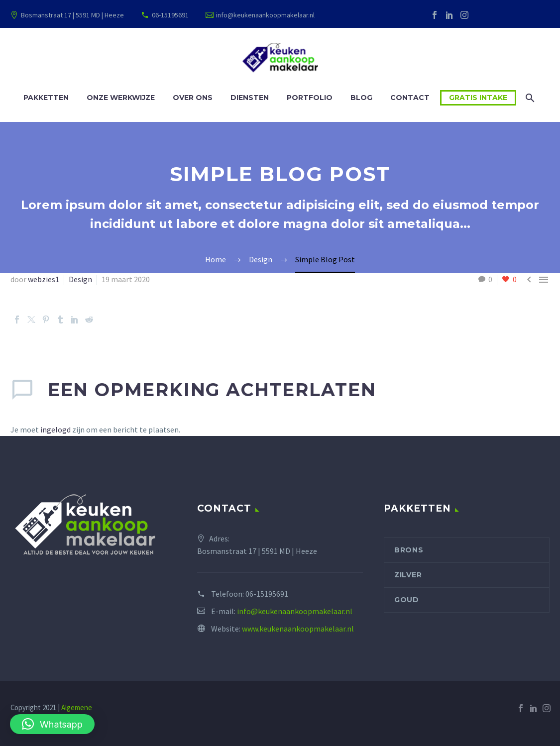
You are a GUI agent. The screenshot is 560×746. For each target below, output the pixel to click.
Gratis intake (478, 98)
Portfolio (310, 98)
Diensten (250, 98)
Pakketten (46, 98)
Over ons (193, 98)
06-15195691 (170, 15)
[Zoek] (529, 98)
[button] (52, 724)
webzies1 (44, 279)
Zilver (408, 575)
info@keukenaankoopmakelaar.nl (265, 15)
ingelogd (56, 429)
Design (80, 279)
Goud (407, 600)
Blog (361, 98)
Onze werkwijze (121, 98)
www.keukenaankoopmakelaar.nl (298, 629)
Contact (410, 98)
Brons (409, 550)
